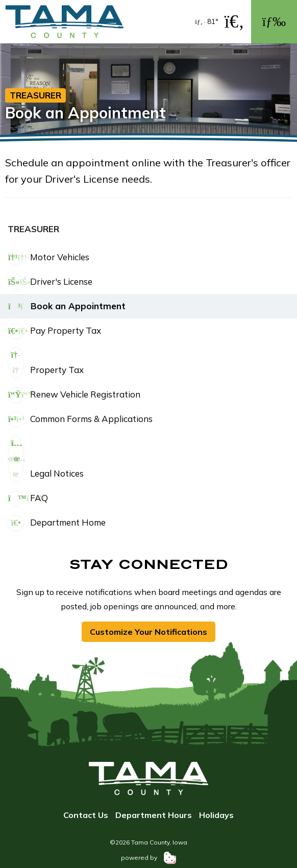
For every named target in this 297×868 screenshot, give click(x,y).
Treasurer (35, 95)
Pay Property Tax (54, 331)
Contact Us (86, 815)
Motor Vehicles (48, 258)
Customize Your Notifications (148, 632)
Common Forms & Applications (80, 419)
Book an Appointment (67, 307)
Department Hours (154, 815)
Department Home (57, 523)
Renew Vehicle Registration (74, 395)
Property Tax (46, 363)
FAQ (28, 499)
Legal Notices (46, 459)
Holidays (216, 815)
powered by (148, 858)
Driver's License (50, 282)
